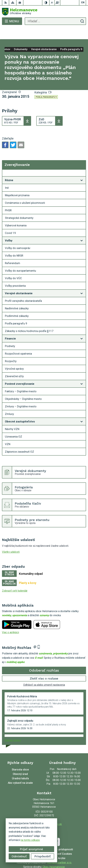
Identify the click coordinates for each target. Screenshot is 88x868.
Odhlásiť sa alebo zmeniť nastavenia (44, 673)
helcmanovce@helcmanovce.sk (44, 813)
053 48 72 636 (44, 809)
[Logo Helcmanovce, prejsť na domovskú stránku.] (44, 12)
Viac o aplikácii (10, 621)
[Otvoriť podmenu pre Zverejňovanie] (82, 162)
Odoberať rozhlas (44, 659)
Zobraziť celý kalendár (15, 579)
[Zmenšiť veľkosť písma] (52, 3)
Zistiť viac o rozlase (44, 667)
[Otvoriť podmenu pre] (82, 169)
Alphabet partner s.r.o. (60, 851)
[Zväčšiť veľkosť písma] (57, 3)
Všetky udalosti (11, 540)
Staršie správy (13, 729)
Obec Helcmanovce (54, 855)
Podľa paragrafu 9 (46, 85)
